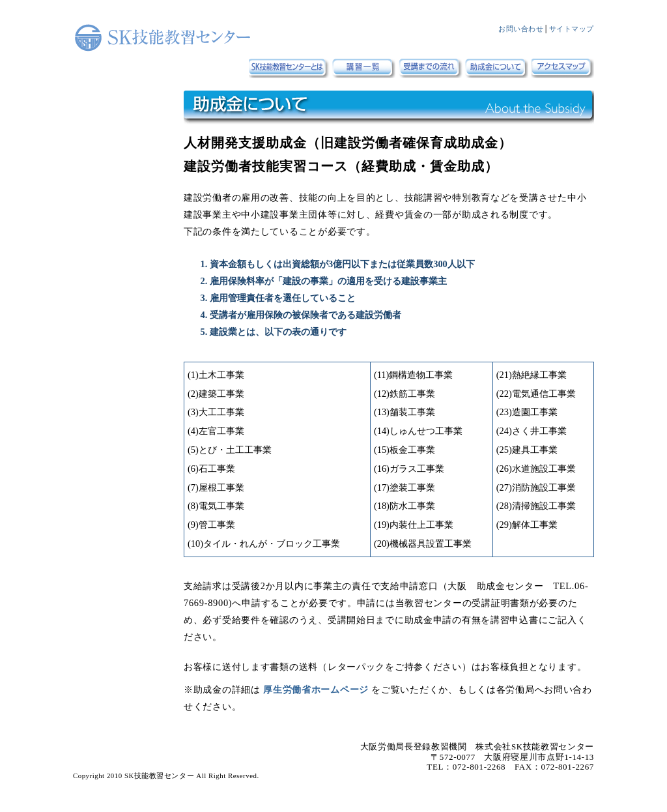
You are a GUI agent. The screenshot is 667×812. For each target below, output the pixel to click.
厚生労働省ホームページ (317, 689)
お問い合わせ (521, 29)
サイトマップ (572, 29)
